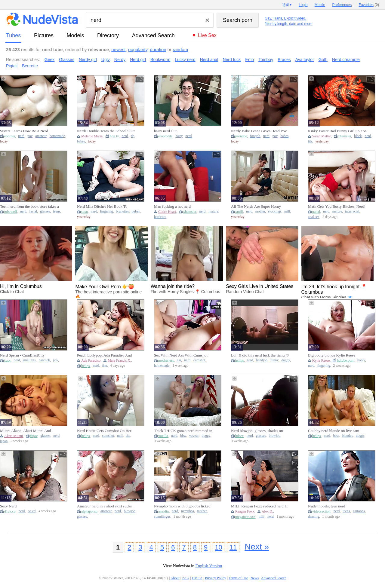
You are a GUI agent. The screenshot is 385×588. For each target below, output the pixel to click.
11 (233, 547)
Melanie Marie (92, 136)
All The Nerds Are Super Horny (256, 206)
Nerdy (120, 60)
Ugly (106, 60)
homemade (57, 136)
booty (361, 360)
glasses (45, 211)
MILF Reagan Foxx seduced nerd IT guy (260, 506)
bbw (183, 436)
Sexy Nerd (8, 506)
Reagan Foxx (245, 511)
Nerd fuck (232, 60)
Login (303, 5)
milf (287, 211)
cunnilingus (162, 517)
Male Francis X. (119, 360)
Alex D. (267, 511)
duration (158, 49)
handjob (45, 360)
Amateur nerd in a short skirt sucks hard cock (104, 506)
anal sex (314, 217)
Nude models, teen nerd (326, 506)
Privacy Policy (215, 578)
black (358, 136)
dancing (314, 517)
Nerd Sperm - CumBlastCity (22, 355)
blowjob (275, 436)
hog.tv (114, 136)
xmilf (239, 212)
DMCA (197, 578)
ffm (105, 366)
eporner (10, 136)
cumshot (199, 360)
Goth (323, 60)
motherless (166, 360)
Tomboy (266, 60)
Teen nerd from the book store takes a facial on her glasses (29, 207)
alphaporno (89, 511)
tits (310, 141)
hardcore (160, 217)
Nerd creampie (346, 60)
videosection (321, 511)
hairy (179, 136)
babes (81, 141)
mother (260, 211)
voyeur (194, 436)
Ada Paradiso (91, 360)
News (255, 578)
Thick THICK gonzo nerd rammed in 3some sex (183, 431)
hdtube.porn (346, 360)
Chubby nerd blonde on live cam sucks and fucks (334, 431)
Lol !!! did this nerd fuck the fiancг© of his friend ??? (260, 355)
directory (108, 35)
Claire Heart (167, 212)
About (175, 578)
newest (119, 49)
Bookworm (160, 60)
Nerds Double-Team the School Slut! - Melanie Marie (106, 131)
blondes (347, 436)
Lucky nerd (185, 60)
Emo (249, 60)
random (180, 49)
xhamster (345, 136)
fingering (107, 211)
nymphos (188, 511)
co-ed (32, 511)
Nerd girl (138, 60)
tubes (13, 35)
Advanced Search (153, 35)
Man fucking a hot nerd (172, 206)
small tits (29, 360)
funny (274, 360)
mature (213, 211)
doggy (285, 360)
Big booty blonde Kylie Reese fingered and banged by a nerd (332, 355)
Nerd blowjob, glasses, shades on (257, 431)
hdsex (239, 436)
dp (133, 136)
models (75, 35)
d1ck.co (10, 511)
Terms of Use (238, 578)
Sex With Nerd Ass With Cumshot (181, 355)
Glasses (67, 60)
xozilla (163, 436)
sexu (85, 212)
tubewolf (11, 212)
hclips (86, 366)
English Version (209, 566)
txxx (7, 360)
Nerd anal (209, 60)
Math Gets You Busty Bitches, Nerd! (337, 206)
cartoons (359, 511)
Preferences (342, 5)
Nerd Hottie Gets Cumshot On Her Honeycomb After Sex (104, 431)
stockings (275, 211)
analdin (163, 511)
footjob (255, 136)
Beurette (30, 66)
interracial (352, 211)
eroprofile (165, 136)
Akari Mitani (14, 436)
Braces (284, 60)
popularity (138, 49)
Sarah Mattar (322, 136)
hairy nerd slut (165, 131)
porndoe (241, 136)
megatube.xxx (245, 517)
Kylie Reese (321, 360)
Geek (49, 60)
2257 (186, 578)
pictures (44, 35)
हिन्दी (286, 5)
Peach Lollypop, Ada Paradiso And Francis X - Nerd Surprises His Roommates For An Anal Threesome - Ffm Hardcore (106, 355)
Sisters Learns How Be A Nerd (24, 131)
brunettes (122, 211)
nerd (21, 136)
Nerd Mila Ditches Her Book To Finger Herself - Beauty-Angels (102, 207)
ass (179, 360)
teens (57, 211)
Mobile (320, 5)
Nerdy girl (88, 60)
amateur (41, 136)
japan (4, 441)
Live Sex (207, 35)
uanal (316, 212)
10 (218, 547)
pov (30, 136)
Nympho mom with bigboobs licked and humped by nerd (182, 506)
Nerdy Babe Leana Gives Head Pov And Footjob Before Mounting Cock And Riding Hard (260, 131)
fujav (34, 436)
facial (33, 211)
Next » (257, 547)
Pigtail (12, 66)
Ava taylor (305, 60)
